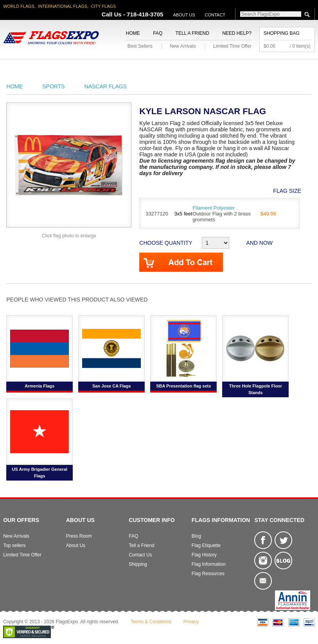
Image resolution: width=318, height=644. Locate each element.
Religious (155, 69)
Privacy (191, 622)
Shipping (138, 564)
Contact (215, 15)
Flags (258, 69)
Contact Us (140, 555)
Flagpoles (194, 69)
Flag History (204, 555)
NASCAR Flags (106, 86)
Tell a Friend (192, 33)
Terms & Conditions (151, 622)
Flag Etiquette (206, 545)
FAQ (158, 33)
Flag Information (209, 564)
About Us (184, 15)
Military (120, 69)
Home (133, 33)
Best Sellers (140, 46)
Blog (196, 536)
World (89, 69)
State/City (56, 69)
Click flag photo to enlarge (69, 236)
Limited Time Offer (232, 46)
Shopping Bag (282, 33)
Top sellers (14, 545)
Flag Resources (208, 574)
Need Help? (237, 33)
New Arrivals (183, 46)
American (18, 69)
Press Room (79, 536)
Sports (229, 69)
